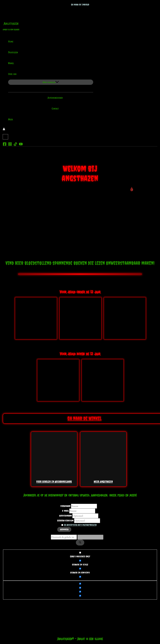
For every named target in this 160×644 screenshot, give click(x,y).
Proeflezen (13, 52)
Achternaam (65, 516)
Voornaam (65, 506)
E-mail (65, 511)
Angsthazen (11, 24)
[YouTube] (21, 145)
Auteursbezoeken (53, 98)
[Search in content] (80, 569)
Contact (53, 109)
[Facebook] (5, 145)
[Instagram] (10, 145)
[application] (18, 74)
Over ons (14, 74)
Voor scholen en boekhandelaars (54, 460)
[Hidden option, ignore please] (80, 584)
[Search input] (64, 537)
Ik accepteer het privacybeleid (80, 525)
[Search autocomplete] (90, 537)
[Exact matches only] (80, 553)
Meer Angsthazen (103, 460)
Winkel (11, 63)
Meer (10, 120)
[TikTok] (15, 145)
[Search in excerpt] (80, 577)
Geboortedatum (65, 521)
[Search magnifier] (80, 543)
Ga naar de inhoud (80, 5)
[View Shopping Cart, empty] (5, 137)
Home (11, 42)
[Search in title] (80, 561)
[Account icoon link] (4, 129)
